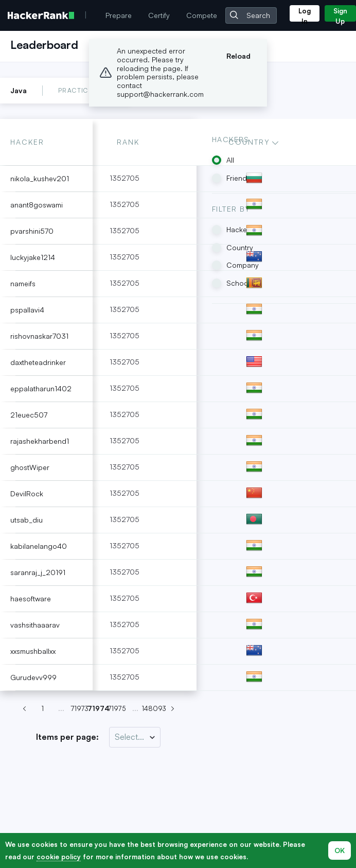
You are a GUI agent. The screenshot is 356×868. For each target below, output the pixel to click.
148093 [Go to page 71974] (154, 708)
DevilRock (27, 493)
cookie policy (59, 857)
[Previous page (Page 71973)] (24, 709)
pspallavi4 (27, 310)
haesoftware (31, 598)
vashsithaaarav (35, 625)
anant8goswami (37, 205)
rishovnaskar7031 (39, 336)
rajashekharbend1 (40, 441)
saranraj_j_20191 (38, 572)
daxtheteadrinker (38, 362)
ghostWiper (30, 467)
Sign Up (340, 14)
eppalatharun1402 (41, 388)
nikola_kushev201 (40, 178)
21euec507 (29, 415)
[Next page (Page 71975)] (172, 709)
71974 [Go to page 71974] (98, 708)
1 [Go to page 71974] (43, 708)
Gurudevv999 (33, 677)
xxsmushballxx (33, 651)
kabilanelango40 (39, 546)
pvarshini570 (32, 231)
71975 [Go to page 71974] (117, 708)
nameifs (23, 283)
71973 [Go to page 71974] (80, 708)
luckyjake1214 (33, 257)
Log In (305, 14)
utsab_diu (26, 520)
